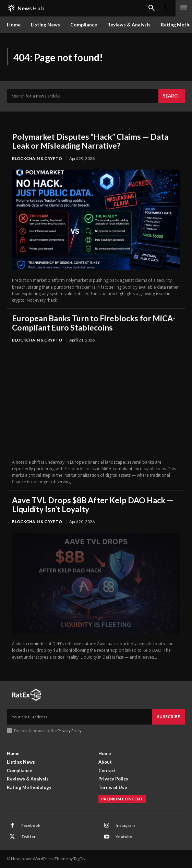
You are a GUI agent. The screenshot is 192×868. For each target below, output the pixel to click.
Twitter (28, 837)
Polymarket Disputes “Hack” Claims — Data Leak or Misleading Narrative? (90, 141)
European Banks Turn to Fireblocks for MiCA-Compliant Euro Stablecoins (94, 323)
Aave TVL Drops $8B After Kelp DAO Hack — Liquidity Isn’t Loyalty (93, 505)
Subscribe (169, 716)
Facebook (31, 825)
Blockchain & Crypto (37, 158)
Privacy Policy (69, 731)
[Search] (172, 96)
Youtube (124, 837)
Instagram (125, 825)
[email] (79, 717)
